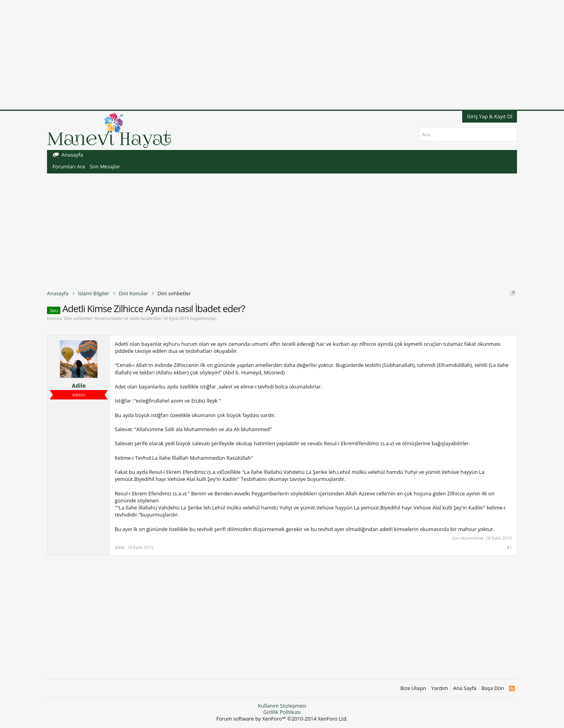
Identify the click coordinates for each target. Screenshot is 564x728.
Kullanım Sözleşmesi (282, 706)
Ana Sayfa (465, 688)
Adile (135, 318)
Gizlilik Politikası (282, 712)
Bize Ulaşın (413, 688)
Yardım (440, 688)
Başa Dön (493, 688)
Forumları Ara (69, 166)
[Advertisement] (235, 55)
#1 (509, 547)
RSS (512, 688)
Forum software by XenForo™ (282, 719)
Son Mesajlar (105, 166)
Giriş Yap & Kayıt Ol (490, 116)
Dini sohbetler (78, 318)
